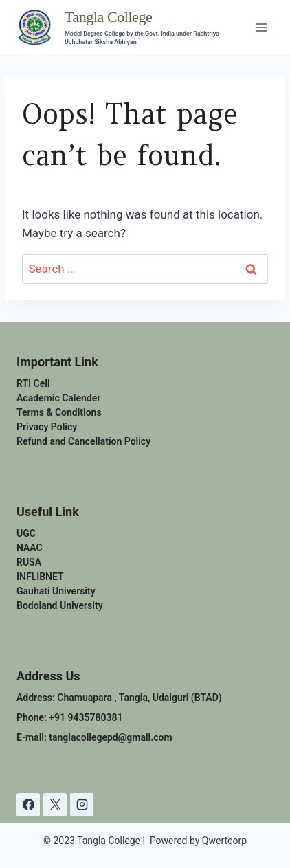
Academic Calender (58, 398)
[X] (55, 805)
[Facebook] (28, 805)
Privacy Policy (47, 427)
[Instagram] (82, 805)
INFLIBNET (40, 577)
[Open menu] (261, 27)
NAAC (30, 548)
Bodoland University (60, 605)
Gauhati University (56, 591)
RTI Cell (33, 383)
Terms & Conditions (59, 412)
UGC (26, 533)
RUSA (29, 562)
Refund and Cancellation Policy (83, 441)
